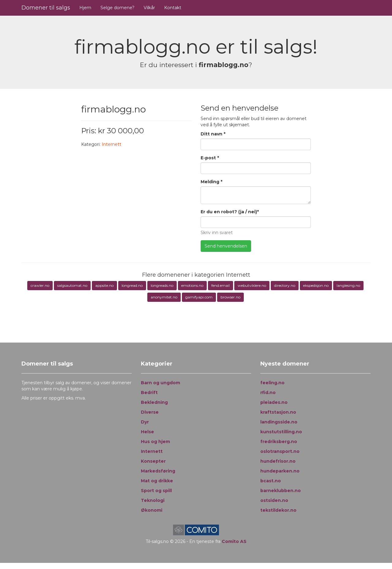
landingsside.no (279, 422)
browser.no (230, 297)
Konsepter (153, 461)
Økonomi (152, 510)
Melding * (211, 182)
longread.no (132, 285)
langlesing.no (348, 285)
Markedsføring (158, 471)
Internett (111, 144)
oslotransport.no (280, 451)
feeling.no (272, 383)
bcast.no (271, 481)
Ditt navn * (213, 134)
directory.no (285, 285)
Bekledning (154, 402)
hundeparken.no (280, 471)
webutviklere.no (252, 285)
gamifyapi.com (199, 297)
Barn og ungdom (160, 383)
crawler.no (40, 285)
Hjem (85, 8)
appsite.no (104, 285)
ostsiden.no (274, 500)
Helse (147, 432)
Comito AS (234, 541)
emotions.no (192, 285)
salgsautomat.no (72, 285)
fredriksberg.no (279, 442)
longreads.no (162, 285)
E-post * (210, 158)
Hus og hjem (155, 442)
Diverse (150, 412)
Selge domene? (117, 8)
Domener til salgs (46, 8)
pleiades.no (274, 402)
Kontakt (173, 8)
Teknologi (153, 500)
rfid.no (268, 393)
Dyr (145, 422)
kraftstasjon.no (278, 412)
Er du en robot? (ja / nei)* (230, 212)
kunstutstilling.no (281, 432)
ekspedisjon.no (316, 285)
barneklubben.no (281, 491)
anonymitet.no (164, 297)
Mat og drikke (157, 481)
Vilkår (149, 8)
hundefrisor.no (278, 461)
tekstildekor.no (278, 510)
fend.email (221, 285)
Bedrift (149, 393)
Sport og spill (156, 491)
